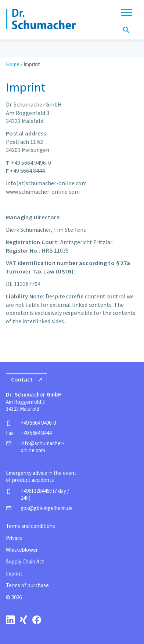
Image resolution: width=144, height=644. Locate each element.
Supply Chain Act (25, 561)
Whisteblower (22, 550)
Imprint (14, 574)
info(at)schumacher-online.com (46, 183)
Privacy (14, 538)
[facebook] (37, 620)
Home (13, 64)
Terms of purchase (27, 585)
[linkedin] (10, 620)
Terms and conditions (30, 526)
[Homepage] (41, 19)
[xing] (24, 620)
